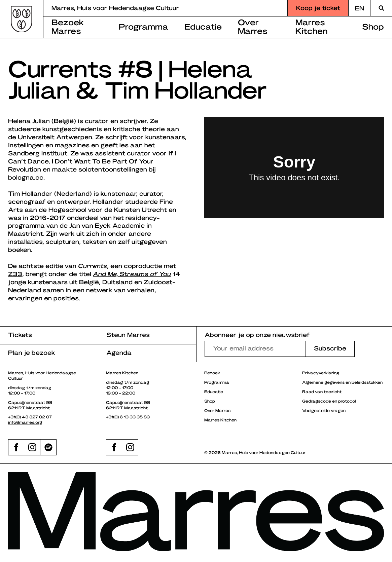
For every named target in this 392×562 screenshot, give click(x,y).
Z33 (15, 274)
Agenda (119, 352)
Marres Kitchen (311, 26)
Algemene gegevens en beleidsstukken (342, 382)
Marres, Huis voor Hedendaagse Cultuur (115, 8)
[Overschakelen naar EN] (359, 8)
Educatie (203, 26)
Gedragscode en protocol (329, 401)
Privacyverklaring (321, 373)
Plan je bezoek (32, 352)
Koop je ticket (318, 8)
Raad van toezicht (322, 391)
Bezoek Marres (68, 26)
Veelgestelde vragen (324, 410)
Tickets (20, 334)
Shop (373, 26)
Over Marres (253, 26)
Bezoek (212, 373)
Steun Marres (128, 334)
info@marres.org (25, 422)
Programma (144, 26)
